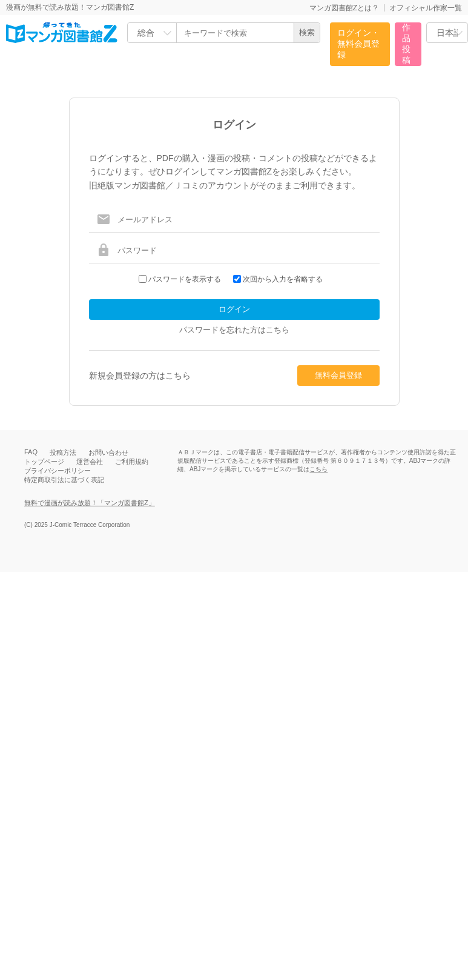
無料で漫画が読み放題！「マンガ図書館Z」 (90, 503)
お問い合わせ (108, 452)
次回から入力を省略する (283, 279)
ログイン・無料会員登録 (358, 44)
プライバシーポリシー (58, 471)
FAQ (31, 452)
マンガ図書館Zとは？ (344, 8)
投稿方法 (63, 452)
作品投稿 (406, 44)
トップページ (44, 462)
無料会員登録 (338, 375)
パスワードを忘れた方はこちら (234, 330)
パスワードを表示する (185, 279)
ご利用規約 (132, 462)
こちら (318, 469)
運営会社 (90, 462)
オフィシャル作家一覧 (426, 8)
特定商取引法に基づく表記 (64, 480)
